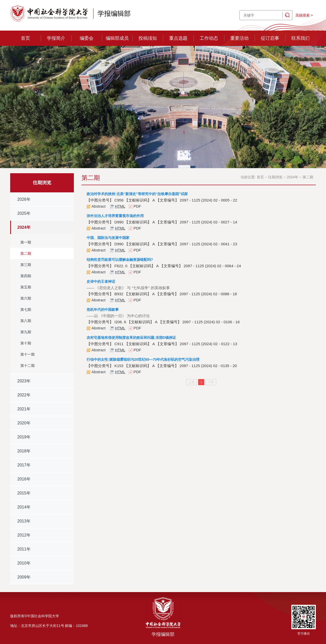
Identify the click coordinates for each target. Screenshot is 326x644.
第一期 (26, 242)
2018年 (24, 451)
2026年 (24, 199)
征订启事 (270, 38)
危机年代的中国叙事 (103, 310)
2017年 (24, 465)
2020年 (24, 423)
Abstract (98, 206)
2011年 (24, 549)
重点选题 (178, 38)
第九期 (26, 332)
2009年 (24, 577)
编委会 (87, 38)
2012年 (24, 535)
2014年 (24, 507)
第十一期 (28, 354)
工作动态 (209, 38)
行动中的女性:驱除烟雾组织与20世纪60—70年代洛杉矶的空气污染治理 (143, 359)
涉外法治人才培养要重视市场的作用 (115, 216)
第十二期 (28, 366)
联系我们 (301, 38)
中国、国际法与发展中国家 (108, 238)
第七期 (26, 310)
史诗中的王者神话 (101, 281)
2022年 (24, 395)
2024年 (24, 227)
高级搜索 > (304, 15)
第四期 (26, 276)
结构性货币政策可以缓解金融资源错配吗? (120, 260)
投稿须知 (148, 38)
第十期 (26, 343)
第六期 (26, 298)
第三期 (26, 265)
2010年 (24, 563)
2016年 (24, 479)
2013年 (24, 521)
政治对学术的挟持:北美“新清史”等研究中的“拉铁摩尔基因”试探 (137, 194)
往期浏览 (275, 177)
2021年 (24, 409)
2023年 (24, 381)
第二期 (26, 253)
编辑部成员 (117, 38)
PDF (137, 206)
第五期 (26, 287)
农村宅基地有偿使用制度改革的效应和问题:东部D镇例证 (131, 338)
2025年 (24, 213)
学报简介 (56, 38)
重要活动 (239, 38)
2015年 (24, 493)
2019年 (24, 437)
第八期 (26, 321)
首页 (25, 38)
